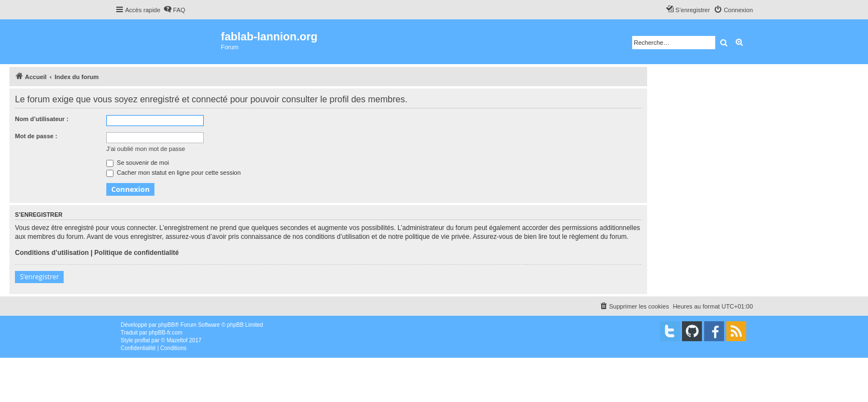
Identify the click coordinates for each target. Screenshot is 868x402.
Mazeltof (177, 340)
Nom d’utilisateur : (42, 119)
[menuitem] (174, 10)
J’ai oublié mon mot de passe (146, 149)
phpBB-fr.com (166, 333)
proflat (142, 340)
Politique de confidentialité (136, 253)
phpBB (167, 325)
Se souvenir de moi (138, 163)
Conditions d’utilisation (52, 253)
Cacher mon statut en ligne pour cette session (174, 173)
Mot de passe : (36, 136)
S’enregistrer (39, 277)
